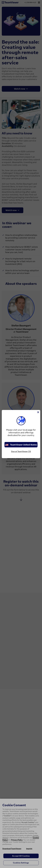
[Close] (38, 412)
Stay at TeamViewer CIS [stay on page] (21, 451)
